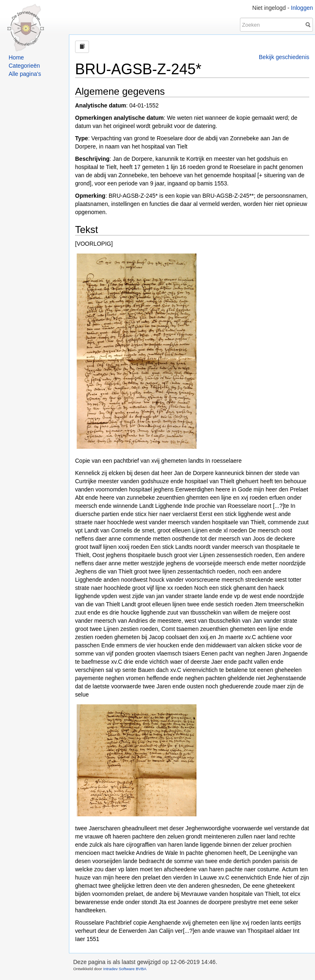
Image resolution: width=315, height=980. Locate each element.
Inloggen (302, 8)
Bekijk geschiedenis (284, 57)
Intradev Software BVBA (125, 969)
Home (16, 57)
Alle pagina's (25, 74)
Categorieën (24, 66)
